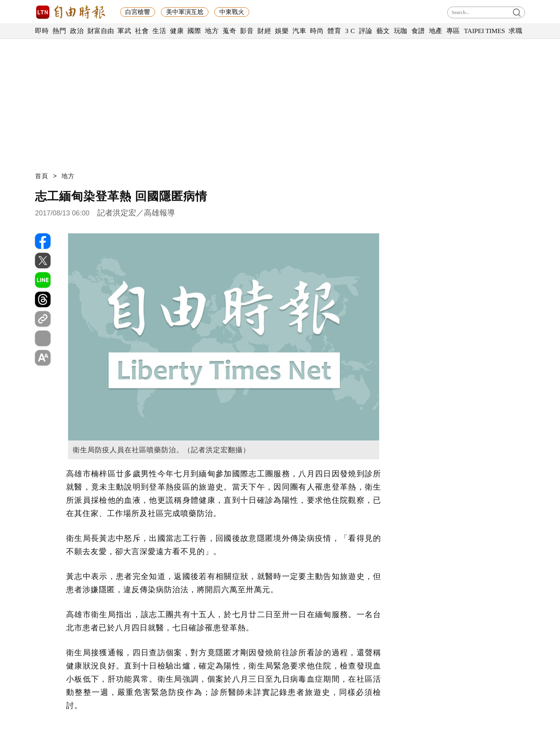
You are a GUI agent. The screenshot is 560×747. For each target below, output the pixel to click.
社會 (142, 31)
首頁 (42, 176)
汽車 (299, 31)
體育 (334, 31)
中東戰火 (232, 12)
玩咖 (401, 31)
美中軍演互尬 (185, 12)
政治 (77, 31)
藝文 (383, 31)
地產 (436, 31)
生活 (159, 31)
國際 (194, 31)
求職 (515, 31)
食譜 (418, 31)
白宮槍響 (138, 12)
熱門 (59, 31)
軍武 (124, 31)
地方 (212, 31)
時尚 (317, 31)
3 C (350, 31)
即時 (42, 31)
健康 (177, 31)
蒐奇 (229, 31)
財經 (264, 31)
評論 (366, 31)
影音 (247, 31)
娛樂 (282, 31)
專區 (453, 31)
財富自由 (101, 31)
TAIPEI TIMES (484, 31)
